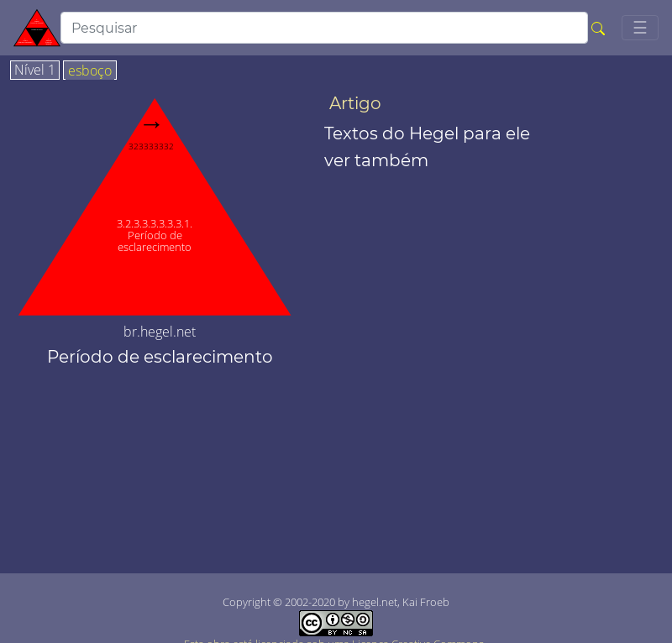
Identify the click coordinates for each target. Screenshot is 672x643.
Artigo (355, 103)
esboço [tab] (90, 71)
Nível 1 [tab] (35, 71)
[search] (324, 28)
